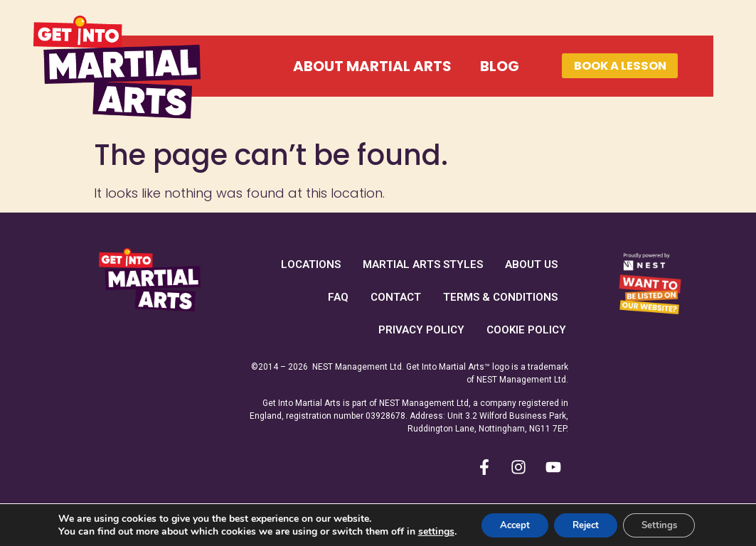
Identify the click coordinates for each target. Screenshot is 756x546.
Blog (468, 66)
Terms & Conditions (500, 297)
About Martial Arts (341, 66)
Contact (396, 297)
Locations (311, 264)
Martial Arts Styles (423, 264)
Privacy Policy (421, 330)
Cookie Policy (526, 330)
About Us (531, 264)
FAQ (338, 297)
